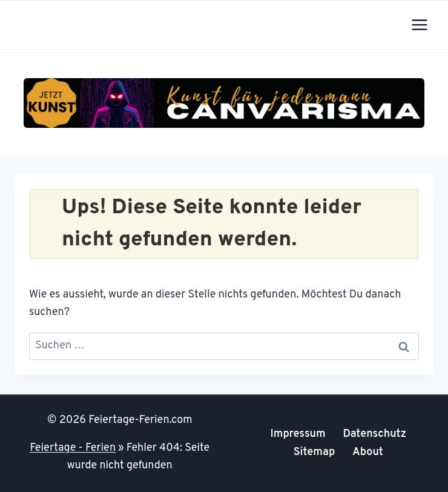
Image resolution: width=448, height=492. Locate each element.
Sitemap (315, 452)
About (368, 452)
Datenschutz (374, 434)
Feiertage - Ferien (73, 448)
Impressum (298, 434)
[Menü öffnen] (419, 25)
